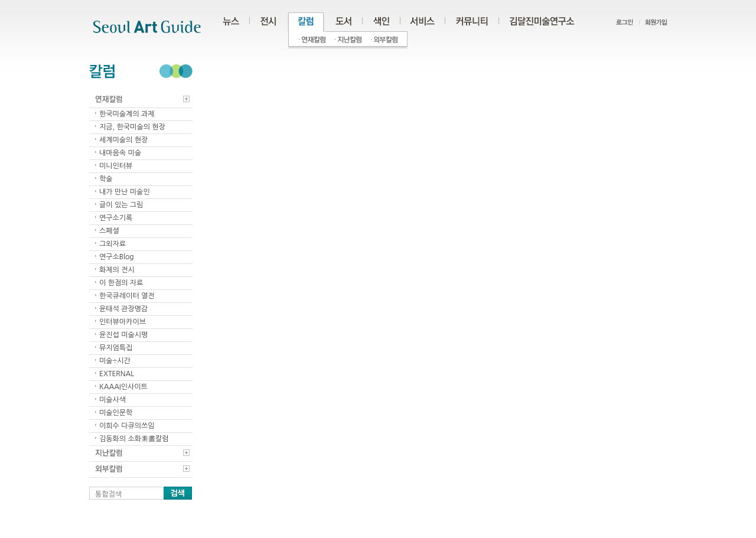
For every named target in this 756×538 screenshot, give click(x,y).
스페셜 (109, 231)
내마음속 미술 (120, 153)
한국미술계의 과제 (127, 114)
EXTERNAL (117, 374)
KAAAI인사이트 (123, 387)
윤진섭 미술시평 (123, 335)
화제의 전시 (117, 270)
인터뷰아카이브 (123, 322)
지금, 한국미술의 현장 (132, 127)
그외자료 (113, 244)
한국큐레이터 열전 (127, 296)
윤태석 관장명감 (123, 309)
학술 (106, 179)
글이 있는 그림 (121, 205)
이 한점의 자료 (121, 283)
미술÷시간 (115, 361)
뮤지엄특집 (116, 348)
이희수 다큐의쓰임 (127, 426)
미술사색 (113, 400)
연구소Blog (117, 257)
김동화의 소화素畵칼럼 (134, 439)
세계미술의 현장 (123, 140)
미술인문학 (116, 413)
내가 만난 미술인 (125, 192)
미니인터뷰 (116, 166)
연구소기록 (116, 218)
